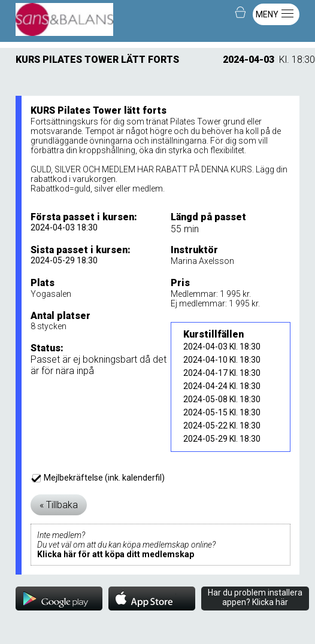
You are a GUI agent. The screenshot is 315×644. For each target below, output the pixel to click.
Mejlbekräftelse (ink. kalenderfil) (99, 478)
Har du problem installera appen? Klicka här (255, 597)
